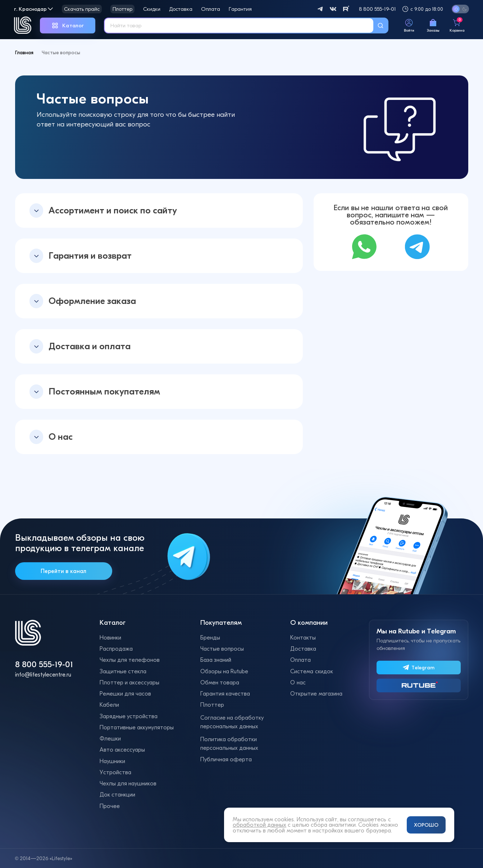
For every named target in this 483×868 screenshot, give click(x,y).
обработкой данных (259, 825)
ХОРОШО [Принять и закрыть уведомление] (426, 825)
